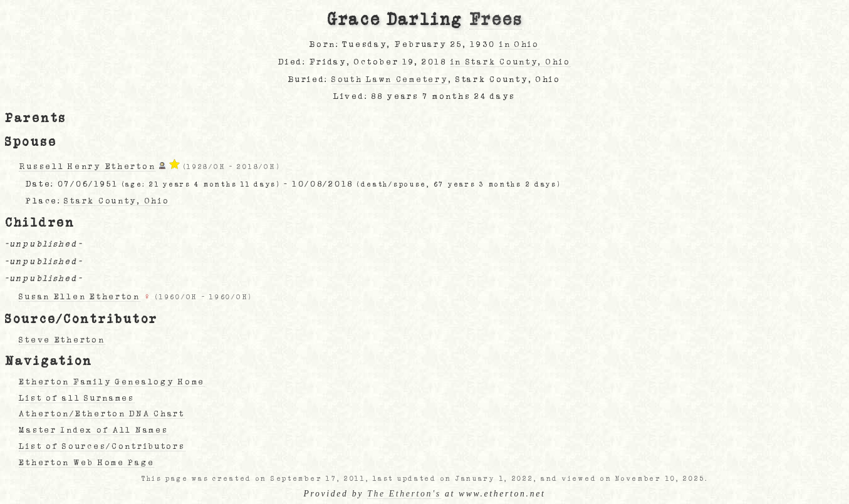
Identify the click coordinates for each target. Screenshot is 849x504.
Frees (496, 20)
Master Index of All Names (93, 430)
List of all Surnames (76, 398)
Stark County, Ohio (117, 201)
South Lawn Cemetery (390, 80)
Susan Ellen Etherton (79, 297)
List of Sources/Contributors (102, 446)
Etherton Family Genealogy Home (112, 382)
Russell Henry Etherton (87, 167)
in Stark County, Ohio (511, 62)
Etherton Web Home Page (86, 463)
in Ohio (519, 44)
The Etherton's (404, 494)
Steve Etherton (62, 340)
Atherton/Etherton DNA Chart (102, 414)
